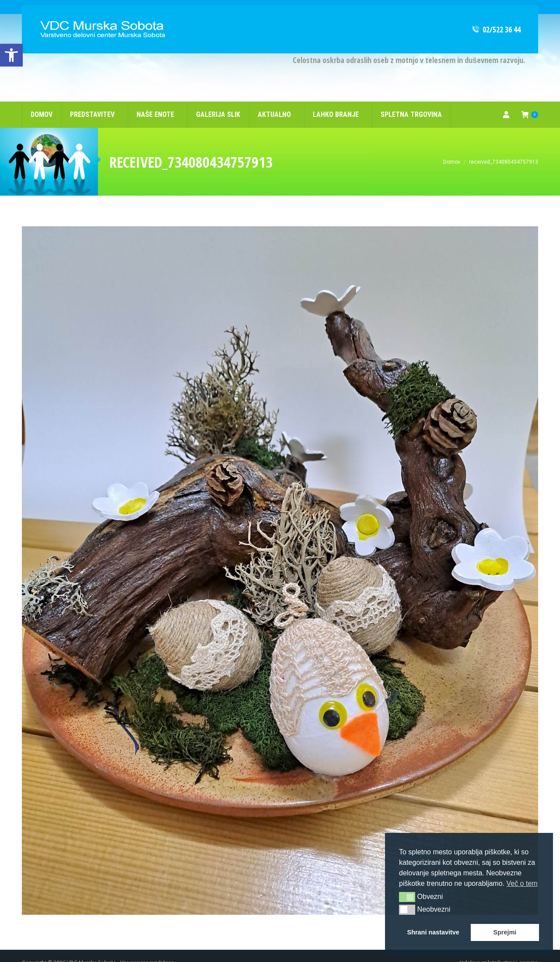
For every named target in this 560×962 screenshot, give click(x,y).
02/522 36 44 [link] (496, 15)
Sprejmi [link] (505, 932)
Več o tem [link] (522, 883)
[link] (11, 55)
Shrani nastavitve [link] (433, 932)
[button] (407, 897)
